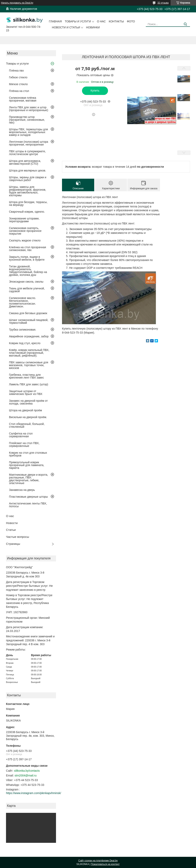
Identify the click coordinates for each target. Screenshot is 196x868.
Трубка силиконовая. (23, 330)
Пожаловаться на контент (105, 864)
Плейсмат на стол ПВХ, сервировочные (24, 444)
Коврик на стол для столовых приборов (28, 454)
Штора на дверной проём (25, 410)
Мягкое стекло (18, 84)
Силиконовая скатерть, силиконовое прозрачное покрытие (25, 231)
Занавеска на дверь (22, 490)
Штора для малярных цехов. (27, 170)
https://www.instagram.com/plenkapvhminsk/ (33, 793)
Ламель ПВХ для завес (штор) (29, 384)
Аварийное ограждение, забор (29, 336)
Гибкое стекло (18, 77)
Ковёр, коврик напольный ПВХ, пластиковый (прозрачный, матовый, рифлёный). (29, 353)
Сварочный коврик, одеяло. (27, 212)
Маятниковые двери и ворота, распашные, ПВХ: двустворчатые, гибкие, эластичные (28, 479)
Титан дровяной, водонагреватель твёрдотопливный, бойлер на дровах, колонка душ (28, 271)
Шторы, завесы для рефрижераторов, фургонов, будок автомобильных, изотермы (27, 191)
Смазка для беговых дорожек (28, 313)
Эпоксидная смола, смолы (26, 282)
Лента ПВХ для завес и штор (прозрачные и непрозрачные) (29, 109)
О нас (101, 21)
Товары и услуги (78, 21)
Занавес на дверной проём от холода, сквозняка (28, 402)
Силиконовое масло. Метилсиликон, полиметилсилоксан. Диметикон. (22, 302)
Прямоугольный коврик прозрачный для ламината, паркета (27, 465)
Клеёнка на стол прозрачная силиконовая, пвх (27, 249)
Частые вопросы (17, 537)
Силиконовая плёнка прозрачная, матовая (23, 99)
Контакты (116, 21)
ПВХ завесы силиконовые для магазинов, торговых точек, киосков (29, 365)
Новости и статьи (66, 27)
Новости (12, 523)
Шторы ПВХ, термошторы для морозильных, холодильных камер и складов (28, 132)
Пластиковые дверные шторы (28, 497)
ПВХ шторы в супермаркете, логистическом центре (27, 153)
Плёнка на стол (19, 91)
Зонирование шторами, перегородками (24, 220)
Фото (131, 21)
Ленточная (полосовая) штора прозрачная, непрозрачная (29, 143)
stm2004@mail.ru (26, 775)
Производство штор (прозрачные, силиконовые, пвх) (27, 120)
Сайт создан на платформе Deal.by (98, 861)
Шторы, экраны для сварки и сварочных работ (28, 179)
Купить (95, 91)
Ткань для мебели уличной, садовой (27, 290)
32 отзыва (163, 3)
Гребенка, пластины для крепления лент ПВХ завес (26, 376)
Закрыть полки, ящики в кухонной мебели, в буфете (27, 258)
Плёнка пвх (16, 71)
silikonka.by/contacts (27, 771)
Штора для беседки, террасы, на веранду (28, 203)
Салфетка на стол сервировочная (21, 435)
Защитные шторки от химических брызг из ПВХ (26, 393)
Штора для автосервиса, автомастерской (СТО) (25, 162)
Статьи (11, 530)
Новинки (93, 27)
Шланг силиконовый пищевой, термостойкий (29, 321)
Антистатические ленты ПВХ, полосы (28, 505)
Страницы (13, 544)
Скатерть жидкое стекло (25, 240)
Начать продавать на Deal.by (17, 3)
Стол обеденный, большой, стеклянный (27, 425)
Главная (55, 21)
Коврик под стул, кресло (25, 343)
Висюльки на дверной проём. (28, 417)
